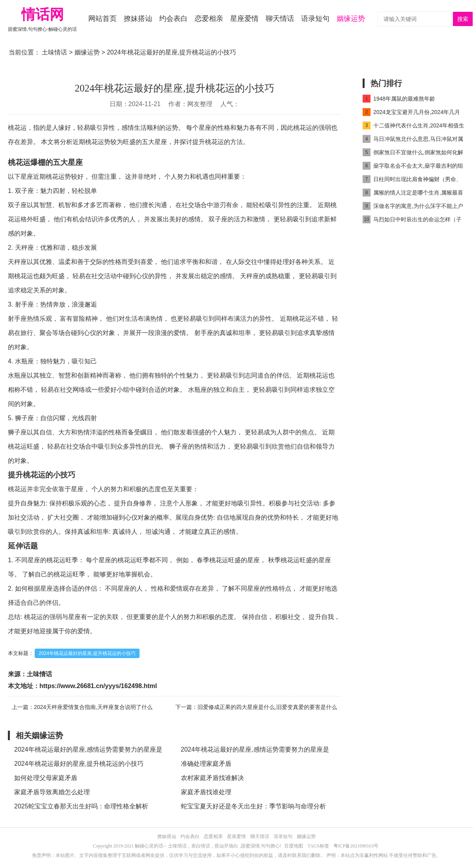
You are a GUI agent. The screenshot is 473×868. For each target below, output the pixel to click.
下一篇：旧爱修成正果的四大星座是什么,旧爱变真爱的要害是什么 (256, 707)
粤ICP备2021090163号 (356, 846)
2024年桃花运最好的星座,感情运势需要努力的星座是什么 (88, 751)
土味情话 (54, 52)
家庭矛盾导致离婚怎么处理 (52, 792)
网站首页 (102, 19)
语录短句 (315, 19)
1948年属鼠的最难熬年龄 (399, 99)
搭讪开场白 (226, 846)
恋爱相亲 (209, 19)
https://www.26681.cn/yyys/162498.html (98, 686)
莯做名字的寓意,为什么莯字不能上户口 (413, 207)
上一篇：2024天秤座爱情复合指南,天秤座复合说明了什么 (82, 707)
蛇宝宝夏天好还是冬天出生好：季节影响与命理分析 (253, 806)
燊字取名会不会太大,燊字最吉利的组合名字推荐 (413, 167)
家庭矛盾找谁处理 (206, 792)
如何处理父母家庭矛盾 (46, 778)
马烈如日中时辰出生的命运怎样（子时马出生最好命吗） (412, 221)
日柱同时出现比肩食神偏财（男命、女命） (412, 181)
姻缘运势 (351, 19)
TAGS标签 (318, 846)
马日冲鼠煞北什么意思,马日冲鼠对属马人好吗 (413, 140)
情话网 (43, 14)
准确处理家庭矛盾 (206, 764)
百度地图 (294, 846)
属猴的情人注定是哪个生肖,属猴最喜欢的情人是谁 (413, 194)
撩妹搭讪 (138, 19)
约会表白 (173, 19)
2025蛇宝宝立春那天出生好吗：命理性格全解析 (81, 806)
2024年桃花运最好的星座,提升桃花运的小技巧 (87, 653)
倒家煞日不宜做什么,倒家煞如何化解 (413, 152)
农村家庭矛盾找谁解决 (212, 778)
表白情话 (201, 846)
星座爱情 (244, 19)
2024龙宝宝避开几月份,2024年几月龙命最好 (411, 113)
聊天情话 (280, 19)
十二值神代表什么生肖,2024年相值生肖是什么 (413, 127)
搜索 (463, 19)
